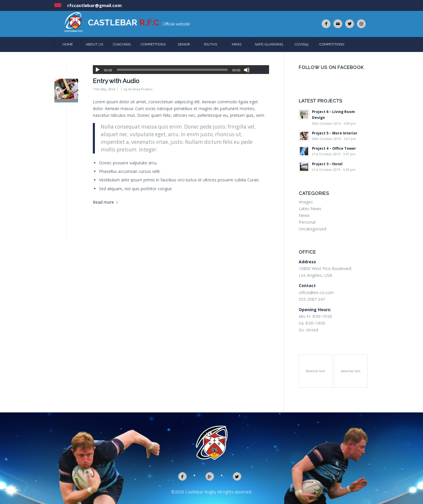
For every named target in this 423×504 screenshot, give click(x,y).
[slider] (172, 70)
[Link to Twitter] (350, 24)
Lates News (310, 209)
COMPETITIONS (153, 44)
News (304, 215)
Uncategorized (313, 229)
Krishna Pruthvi (140, 89)
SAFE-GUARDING (269, 44)
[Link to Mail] (338, 24)
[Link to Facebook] (326, 24)
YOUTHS (210, 44)
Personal (307, 222)
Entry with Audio (116, 81)
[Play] (98, 70)
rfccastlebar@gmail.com (94, 5)
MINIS (237, 44)
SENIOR (184, 44)
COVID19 (301, 44)
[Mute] (247, 70)
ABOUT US (94, 44)
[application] (181, 70)
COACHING (122, 44)
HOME (68, 44)
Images (306, 202)
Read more (106, 202)
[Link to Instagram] (361, 24)
